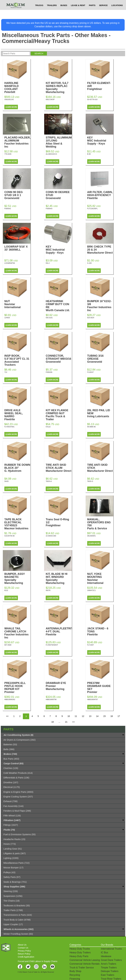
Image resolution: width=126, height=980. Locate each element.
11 (76, 716)
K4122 (48, 427)
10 (69, 716)
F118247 (90, 372)
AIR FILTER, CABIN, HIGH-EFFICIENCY (100, 195)
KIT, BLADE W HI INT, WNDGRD (59, 578)
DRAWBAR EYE (59, 686)
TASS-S (90, 481)
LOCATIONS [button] (117, 11)
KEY (100, 141)
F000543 (49, 209)
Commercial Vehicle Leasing (85, 960)
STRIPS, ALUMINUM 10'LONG (59, 142)
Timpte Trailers (109, 968)
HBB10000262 (10, 699)
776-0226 (8, 154)
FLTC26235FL (92, 209)
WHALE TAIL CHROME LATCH (17, 633)
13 (90, 716)
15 (104, 716)
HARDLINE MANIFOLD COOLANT (17, 88)
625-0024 (91, 318)
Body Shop (75, 971)
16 (112, 716)
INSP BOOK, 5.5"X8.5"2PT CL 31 (17, 360)
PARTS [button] (92, 11)
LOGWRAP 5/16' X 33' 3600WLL (17, 250)
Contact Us (23, 948)
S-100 (89, 263)
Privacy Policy (24, 951)
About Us (22, 945)
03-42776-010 (92, 99)
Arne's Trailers (109, 964)
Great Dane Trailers (111, 960)
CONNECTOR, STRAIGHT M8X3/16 (59, 359)
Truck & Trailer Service (82, 968)
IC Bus (104, 953)
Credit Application (26, 957)
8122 (6, 590)
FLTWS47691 (9, 427)
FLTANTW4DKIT (52, 645)
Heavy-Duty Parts (79, 956)
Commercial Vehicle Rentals (85, 964)
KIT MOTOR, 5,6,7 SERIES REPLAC (59, 88)
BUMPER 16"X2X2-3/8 (100, 306)
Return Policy (24, 954)
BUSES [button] (64, 11)
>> (73, 722)
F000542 (8, 209)
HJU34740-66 (9, 536)
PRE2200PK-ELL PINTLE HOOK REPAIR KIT (17, 689)
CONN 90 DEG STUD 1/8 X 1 (17, 195)
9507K (48, 590)
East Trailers (108, 975)
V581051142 (9, 99)
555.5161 (49, 318)
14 (97, 716)
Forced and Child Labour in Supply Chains (38, 961)
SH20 (6, 481)
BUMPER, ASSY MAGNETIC (17, 578)
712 (6, 372)
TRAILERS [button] (52, 11)
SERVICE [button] (103, 11)
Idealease (106, 956)
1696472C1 (91, 590)
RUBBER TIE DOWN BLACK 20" (17, 468)
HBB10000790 (51, 699)
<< (7, 716)
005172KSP (50, 99)
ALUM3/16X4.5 (51, 154)
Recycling (75, 975)
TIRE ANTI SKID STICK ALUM (59, 468)
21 (66, 722)
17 (119, 716)
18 (52, 722)
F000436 (49, 372)
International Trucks (111, 949)
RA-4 (48, 263)
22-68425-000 (51, 536)
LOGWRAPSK (10, 263)
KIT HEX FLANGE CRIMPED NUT (59, 415)
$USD (88, 3)
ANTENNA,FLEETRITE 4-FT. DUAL (60, 631)
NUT (17, 304)
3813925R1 (91, 536)
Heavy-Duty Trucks (80, 949)
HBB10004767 (93, 699)
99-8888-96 (91, 427)
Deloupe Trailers (110, 971)
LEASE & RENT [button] (78, 11)
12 (83, 716)
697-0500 (8, 645)
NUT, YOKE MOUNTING (100, 578)
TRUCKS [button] (39, 11)
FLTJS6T (91, 645)
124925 (7, 318)
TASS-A (49, 481)
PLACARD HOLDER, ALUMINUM (17, 142)
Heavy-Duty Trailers (80, 953)
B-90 (89, 154)
